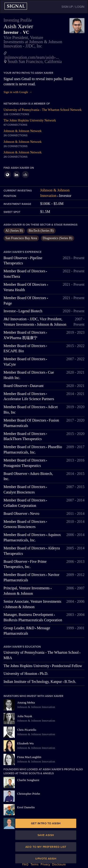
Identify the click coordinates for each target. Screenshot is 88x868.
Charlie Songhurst (28, 780)
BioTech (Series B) (41, 231)
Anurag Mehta (26, 702)
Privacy (45, 864)
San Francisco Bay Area (21, 238)
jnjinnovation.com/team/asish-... (32, 57)
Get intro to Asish (46, 823)
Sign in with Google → (18, 92)
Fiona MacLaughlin (29, 757)
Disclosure (59, 864)
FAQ (25, 864)
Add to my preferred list (46, 847)
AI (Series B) (14, 231)
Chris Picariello (27, 730)
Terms (34, 864)
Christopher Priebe (29, 794)
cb (25, 175)
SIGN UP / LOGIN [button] (73, 7)
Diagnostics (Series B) (57, 238)
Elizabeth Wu (25, 743)
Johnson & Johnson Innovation (36, 707)
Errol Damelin (26, 807)
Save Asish (46, 835)
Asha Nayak (25, 716)
